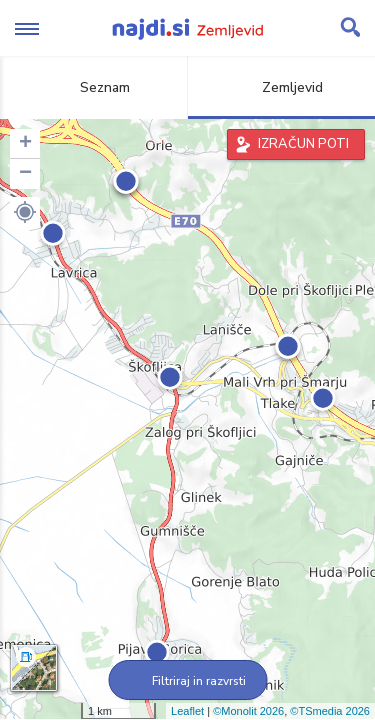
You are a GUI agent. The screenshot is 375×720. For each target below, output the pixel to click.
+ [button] (25, 144)
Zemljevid (281, 87)
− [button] (25, 174)
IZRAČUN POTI (303, 144)
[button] (25, 212)
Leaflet (187, 711)
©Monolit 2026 (248, 711)
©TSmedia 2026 (330, 711)
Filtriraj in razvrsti (187, 681)
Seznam (93, 87)
